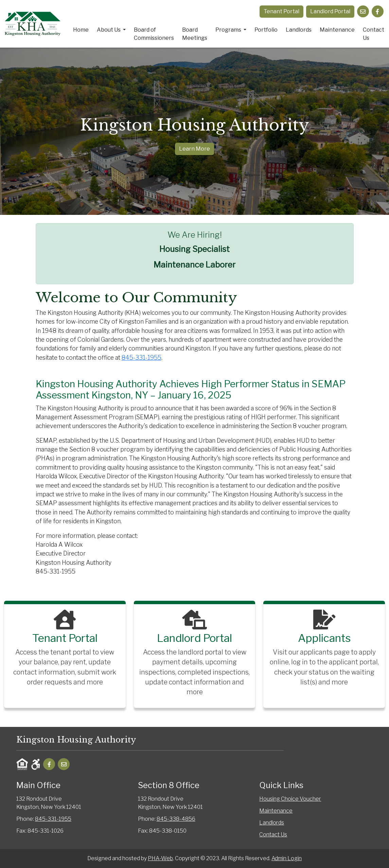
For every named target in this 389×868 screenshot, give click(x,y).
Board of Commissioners (154, 34)
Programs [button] (229, 30)
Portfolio (266, 30)
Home (81, 30)
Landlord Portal (330, 11)
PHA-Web (160, 858)
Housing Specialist (194, 249)
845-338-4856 (176, 819)
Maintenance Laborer (194, 265)
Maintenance (337, 30)
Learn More (194, 149)
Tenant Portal (281, 11)
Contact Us (374, 34)
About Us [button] (109, 30)
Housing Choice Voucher (290, 799)
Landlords (299, 30)
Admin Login (287, 858)
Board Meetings (195, 34)
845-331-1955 (142, 358)
